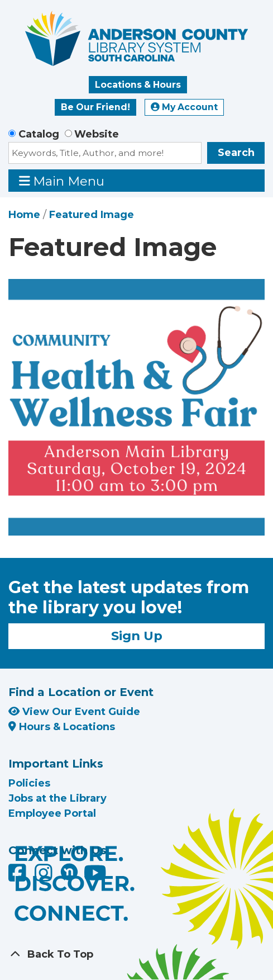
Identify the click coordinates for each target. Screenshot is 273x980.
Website (97, 134)
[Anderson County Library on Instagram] (45, 877)
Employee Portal (52, 813)
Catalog (39, 134)
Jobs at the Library (58, 798)
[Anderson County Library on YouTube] (95, 877)
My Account (184, 107)
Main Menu (62, 181)
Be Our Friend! (95, 107)
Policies (29, 783)
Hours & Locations (62, 727)
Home (24, 215)
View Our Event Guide (74, 712)
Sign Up (137, 636)
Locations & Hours (138, 85)
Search (236, 153)
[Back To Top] (136, 955)
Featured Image (92, 215)
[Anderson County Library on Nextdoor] (69, 872)
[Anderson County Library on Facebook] (19, 877)
